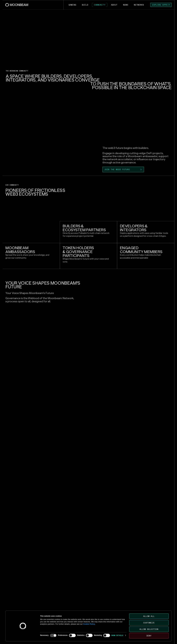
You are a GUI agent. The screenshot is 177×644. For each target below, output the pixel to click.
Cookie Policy (89, 624)
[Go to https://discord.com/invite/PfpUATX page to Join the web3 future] (123, 169)
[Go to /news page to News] (126, 5)
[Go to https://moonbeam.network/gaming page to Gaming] (72, 5)
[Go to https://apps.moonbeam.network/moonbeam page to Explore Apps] (161, 5)
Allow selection (149, 629)
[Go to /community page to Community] (100, 5)
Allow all (149, 616)
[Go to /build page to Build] (85, 5)
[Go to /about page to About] (114, 5)
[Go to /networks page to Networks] (139, 5)
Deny (149, 636)
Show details (117, 635)
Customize (149, 623)
